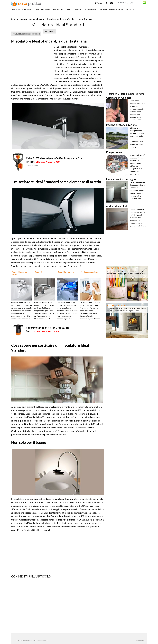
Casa (37, 10)
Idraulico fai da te (56, 19)
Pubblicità (140, 641)
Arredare (45, 10)
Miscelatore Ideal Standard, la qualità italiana (49, 41)
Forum (98, 3)
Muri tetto (27, 10)
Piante (70, 10)
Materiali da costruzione (111, 10)
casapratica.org (27, 19)
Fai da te (16, 10)
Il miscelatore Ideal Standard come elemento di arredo (56, 182)
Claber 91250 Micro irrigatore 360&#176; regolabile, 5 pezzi (56, 158)
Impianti (79, 10)
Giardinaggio (58, 10)
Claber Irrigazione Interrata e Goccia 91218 (48, 328)
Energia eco (131, 10)
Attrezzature (91, 10)
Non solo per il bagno (29, 442)
